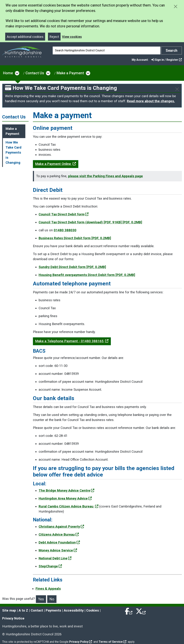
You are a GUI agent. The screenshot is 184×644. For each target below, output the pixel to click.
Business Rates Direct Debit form (75, 238)
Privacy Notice (13, 618)
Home (8, 73)
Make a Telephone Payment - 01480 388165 (72, 341)
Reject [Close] (54, 37)
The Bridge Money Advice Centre (66, 491)
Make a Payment (70, 73)
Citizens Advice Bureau (59, 535)
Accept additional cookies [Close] (25, 37)
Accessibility (74, 610)
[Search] (107, 50)
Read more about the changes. (151, 101)
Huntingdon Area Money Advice (65, 499)
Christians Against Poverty (61, 527)
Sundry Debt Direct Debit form (72, 267)
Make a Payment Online (56, 164)
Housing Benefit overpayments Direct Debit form (87, 275)
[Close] (177, 89)
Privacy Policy (81, 642)
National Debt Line (55, 558)
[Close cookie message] (175, 6)
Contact (37, 610)
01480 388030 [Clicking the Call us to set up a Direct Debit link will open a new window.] (65, 230)
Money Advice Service (58, 550)
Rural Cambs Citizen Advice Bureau (69, 506)
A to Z (23, 610)
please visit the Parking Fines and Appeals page (105, 176)
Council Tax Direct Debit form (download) (90, 222)
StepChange (50, 566)
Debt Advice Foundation (59, 542)
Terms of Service (112, 642)
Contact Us (35, 73)
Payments (53, 610)
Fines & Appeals (48, 589)
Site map (9, 610)
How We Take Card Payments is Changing (13, 153)
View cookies (72, 37)
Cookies (93, 610)
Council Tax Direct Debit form (64, 214)
